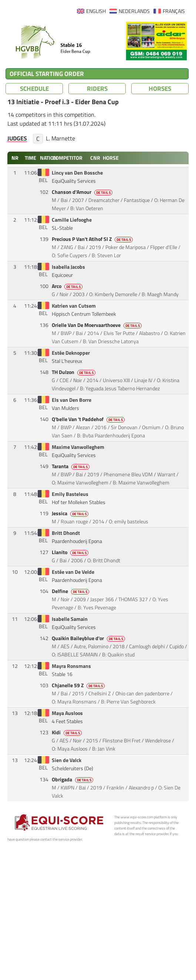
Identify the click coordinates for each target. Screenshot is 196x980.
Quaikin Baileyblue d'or (89, 638)
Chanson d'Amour (83, 192)
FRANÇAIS (174, 11)
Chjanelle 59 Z (79, 685)
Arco (68, 286)
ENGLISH (96, 11)
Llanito (71, 552)
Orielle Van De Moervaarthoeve (97, 325)
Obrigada (73, 779)
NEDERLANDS (134, 11)
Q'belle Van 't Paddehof (89, 419)
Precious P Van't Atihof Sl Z (93, 239)
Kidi (67, 732)
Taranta (71, 466)
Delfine (71, 591)
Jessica (71, 513)
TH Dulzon (74, 372)
